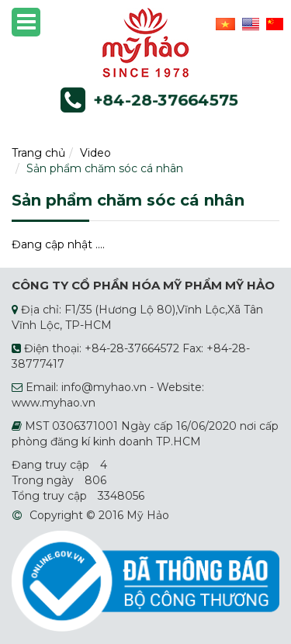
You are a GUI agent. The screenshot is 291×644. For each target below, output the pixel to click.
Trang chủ (38, 153)
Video (95, 153)
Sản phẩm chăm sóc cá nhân (105, 168)
